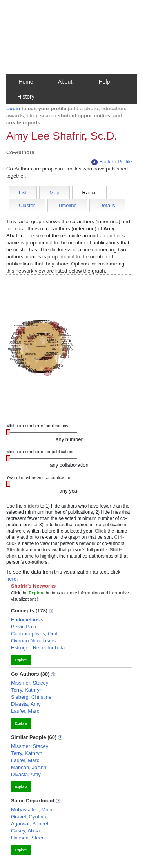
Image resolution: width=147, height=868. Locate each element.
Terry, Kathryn (27, 690)
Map (54, 193)
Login (13, 108)
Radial (90, 193)
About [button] (65, 82)
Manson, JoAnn (29, 767)
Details (107, 205)
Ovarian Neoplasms (33, 641)
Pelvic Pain (24, 627)
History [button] (26, 97)
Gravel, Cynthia (29, 817)
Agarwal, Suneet (30, 824)
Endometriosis (27, 620)
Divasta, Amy (26, 704)
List (23, 193)
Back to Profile (112, 162)
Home (26, 82)
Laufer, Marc (25, 711)
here (11, 579)
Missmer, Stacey (30, 683)
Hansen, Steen (28, 838)
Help (104, 82)
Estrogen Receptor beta (38, 648)
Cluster (27, 205)
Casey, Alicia (25, 831)
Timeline (67, 205)
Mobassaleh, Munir (33, 810)
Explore (21, 660)
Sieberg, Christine (31, 697)
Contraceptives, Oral (34, 634)
